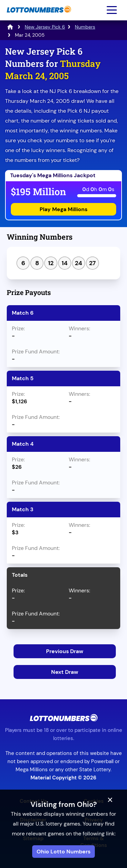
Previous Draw (65, 651)
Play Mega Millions (63, 209)
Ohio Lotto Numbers (63, 852)
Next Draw (65, 672)
